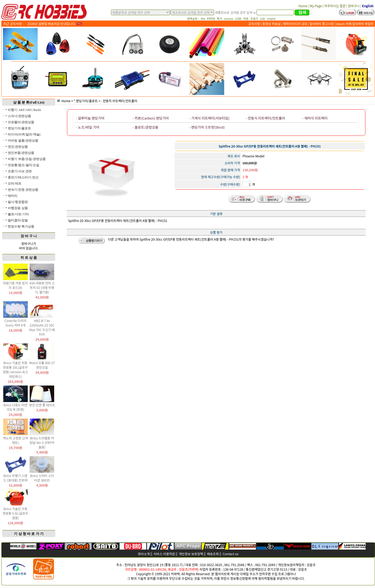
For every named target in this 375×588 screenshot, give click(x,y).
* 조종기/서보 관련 (19, 171)
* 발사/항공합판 (17, 202)
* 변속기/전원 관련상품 (22, 190)
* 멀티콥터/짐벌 (17, 220)
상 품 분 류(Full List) (29, 102)
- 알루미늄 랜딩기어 (90, 118)
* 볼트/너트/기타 (17, 214)
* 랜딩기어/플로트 (18, 128)
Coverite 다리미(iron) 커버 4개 (15, 323)
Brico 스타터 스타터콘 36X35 (42, 478)
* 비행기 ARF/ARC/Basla (23, 110)
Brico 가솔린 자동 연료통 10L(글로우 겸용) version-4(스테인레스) (15, 370)
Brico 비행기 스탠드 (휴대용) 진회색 (15, 478)
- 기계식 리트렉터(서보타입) (209, 118)
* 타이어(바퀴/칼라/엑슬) (23, 134)
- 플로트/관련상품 (145, 127)
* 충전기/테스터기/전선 (22, 177)
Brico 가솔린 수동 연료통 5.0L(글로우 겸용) (15, 513)
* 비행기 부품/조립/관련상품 (25, 159)
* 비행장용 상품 (17, 208)
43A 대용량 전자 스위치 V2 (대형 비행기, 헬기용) (42, 287)
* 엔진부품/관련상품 (20, 153)
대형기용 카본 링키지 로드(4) (15, 285)
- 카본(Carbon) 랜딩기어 (151, 118)
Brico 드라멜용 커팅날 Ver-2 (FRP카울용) (42, 442)
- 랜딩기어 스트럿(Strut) (207, 127)
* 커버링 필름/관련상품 (22, 141)
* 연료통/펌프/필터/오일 (22, 165)
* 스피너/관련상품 (18, 116)
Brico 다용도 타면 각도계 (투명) (15, 407)
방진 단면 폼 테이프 (42, 405)
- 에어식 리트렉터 (315, 118)
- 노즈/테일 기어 (88, 127)
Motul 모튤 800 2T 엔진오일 (42, 365)
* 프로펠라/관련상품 (20, 122)
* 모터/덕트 (13, 184)
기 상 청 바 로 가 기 (29, 534)
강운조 (311, 565)
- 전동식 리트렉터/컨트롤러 (119, 101)
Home (64, 101)
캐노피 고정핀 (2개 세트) (15, 440)
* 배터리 (11, 196)
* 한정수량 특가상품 (20, 227)
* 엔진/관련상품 (17, 147)
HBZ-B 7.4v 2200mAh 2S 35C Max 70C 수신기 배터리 (42, 327)
